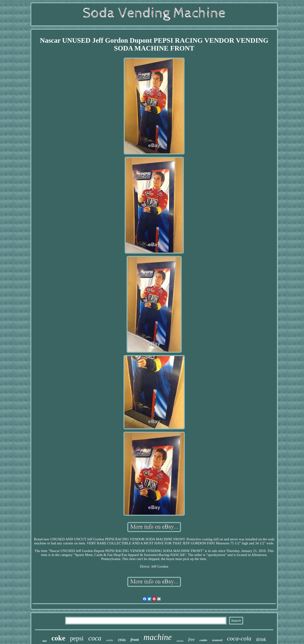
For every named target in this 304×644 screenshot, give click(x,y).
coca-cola (239, 638)
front (135, 640)
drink (261, 639)
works (110, 640)
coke (58, 638)
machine (158, 637)
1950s (122, 640)
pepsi (77, 638)
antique (180, 641)
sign (45, 641)
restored (217, 640)
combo (203, 640)
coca (95, 638)
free (191, 639)
